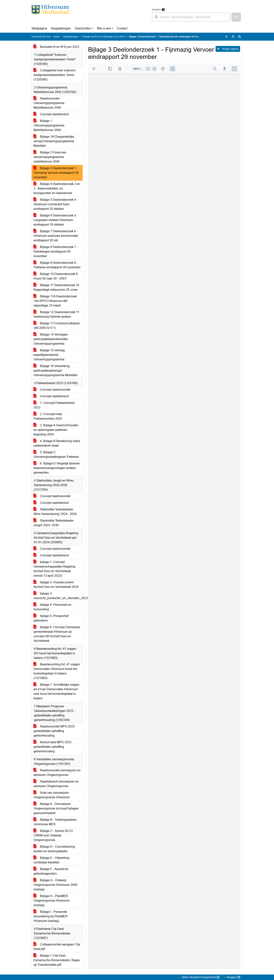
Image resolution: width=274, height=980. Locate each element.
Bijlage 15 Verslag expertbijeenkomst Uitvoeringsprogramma (49, 355)
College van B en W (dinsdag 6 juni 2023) (104, 37)
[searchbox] (191, 17)
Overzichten (83, 28)
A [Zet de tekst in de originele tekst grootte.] (227, 37)
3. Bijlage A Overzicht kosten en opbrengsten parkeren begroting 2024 (56, 430)
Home (56, 37)
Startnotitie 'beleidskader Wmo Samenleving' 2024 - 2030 (55, 512)
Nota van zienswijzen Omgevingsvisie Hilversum (52, 795)
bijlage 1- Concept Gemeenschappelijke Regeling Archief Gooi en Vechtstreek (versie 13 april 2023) (54, 569)
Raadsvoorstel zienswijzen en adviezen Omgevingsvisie (57, 773)
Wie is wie (104, 28)
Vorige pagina (228, 49)
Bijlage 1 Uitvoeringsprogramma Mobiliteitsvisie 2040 (49, 125)
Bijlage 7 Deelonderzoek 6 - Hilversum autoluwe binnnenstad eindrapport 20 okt (56, 236)
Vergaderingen (61, 28)
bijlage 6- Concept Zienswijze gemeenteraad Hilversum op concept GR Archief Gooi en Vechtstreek (57, 634)
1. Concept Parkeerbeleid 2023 (54, 405)
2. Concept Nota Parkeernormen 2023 (48, 416)
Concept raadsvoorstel (52, 390)
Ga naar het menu (1, 2)
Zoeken (156, 9)
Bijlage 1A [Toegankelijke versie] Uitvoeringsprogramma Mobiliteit (54, 141)
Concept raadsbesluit (51, 114)
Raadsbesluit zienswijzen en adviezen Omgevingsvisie (56, 784)
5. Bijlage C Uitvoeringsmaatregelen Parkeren (56, 454)
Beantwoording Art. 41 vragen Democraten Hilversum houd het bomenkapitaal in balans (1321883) (57, 671)
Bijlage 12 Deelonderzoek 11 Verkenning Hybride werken (56, 314)
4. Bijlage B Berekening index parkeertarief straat (57, 443)
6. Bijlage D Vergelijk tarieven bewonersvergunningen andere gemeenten (57, 468)
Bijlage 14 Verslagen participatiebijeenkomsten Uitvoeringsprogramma (51, 339)
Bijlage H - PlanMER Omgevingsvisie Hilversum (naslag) (52, 901)
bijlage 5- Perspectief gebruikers (51, 618)
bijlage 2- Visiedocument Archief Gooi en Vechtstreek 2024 (56, 585)
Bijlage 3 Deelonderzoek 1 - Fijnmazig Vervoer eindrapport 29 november (56, 173)
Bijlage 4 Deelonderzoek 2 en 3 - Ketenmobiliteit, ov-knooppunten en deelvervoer (57, 188)
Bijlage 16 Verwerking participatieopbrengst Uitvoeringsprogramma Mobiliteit (55, 371)
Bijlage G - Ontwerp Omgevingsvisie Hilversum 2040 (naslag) (55, 885)
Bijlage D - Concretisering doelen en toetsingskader (54, 849)
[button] (236, 17)
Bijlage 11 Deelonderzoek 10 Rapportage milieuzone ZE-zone (56, 287)
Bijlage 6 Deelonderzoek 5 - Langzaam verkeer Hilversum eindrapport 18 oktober (56, 220)
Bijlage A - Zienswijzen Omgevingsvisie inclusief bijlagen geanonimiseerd (56, 808)
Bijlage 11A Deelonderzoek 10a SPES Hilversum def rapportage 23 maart (55, 301)
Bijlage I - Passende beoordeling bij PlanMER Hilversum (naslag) (51, 916)
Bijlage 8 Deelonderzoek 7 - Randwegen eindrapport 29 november (56, 252)
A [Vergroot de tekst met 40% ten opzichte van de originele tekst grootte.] (239, 37)
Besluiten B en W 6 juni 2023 (56, 47)
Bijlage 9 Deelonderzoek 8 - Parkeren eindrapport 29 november (57, 265)
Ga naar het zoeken (0, 2)
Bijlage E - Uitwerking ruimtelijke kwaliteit (51, 860)
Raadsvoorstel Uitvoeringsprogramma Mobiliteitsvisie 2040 (49, 103)
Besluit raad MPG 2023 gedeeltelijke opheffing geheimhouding (52, 747)
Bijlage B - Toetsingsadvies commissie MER (55, 822)
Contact (122, 28)
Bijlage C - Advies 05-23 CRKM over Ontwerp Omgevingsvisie (53, 835)
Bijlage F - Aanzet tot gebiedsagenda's (51, 871)
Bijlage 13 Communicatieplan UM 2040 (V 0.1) (57, 326)
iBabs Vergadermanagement (200, 977)
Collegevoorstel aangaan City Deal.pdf (57, 947)
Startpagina (39, 28)
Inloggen (233, 977)
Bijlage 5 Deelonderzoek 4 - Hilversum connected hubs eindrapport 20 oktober (56, 204)
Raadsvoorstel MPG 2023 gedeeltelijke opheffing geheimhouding (54, 731)
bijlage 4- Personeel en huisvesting (52, 607)
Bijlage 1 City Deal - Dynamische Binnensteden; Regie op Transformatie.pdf (57, 960)
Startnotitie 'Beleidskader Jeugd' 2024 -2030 (54, 523)
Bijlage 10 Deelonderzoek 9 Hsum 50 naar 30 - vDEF (56, 276)
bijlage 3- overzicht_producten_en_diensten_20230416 (58, 596)
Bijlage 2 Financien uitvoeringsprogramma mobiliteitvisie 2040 (50, 157)
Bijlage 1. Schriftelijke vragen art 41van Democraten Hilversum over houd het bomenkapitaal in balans (56, 691)
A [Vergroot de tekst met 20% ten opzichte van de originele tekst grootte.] (233, 37)
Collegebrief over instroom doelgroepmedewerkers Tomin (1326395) (55, 75)
